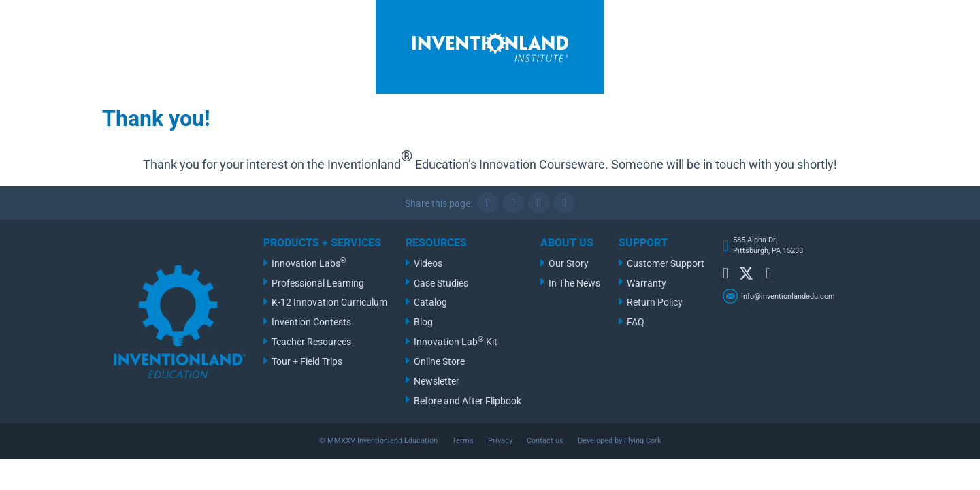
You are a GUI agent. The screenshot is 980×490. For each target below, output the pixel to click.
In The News (574, 283)
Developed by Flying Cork (620, 441)
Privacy (500, 441)
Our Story (569, 264)
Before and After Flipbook (468, 401)
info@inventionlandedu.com (788, 296)
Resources (436, 243)
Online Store (439, 362)
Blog (423, 322)
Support (643, 243)
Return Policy (655, 303)
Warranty (647, 283)
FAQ (636, 322)
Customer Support (666, 264)
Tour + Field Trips (307, 362)
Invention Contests (311, 322)
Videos (428, 264)
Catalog (430, 303)
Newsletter (437, 381)
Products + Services (322, 243)
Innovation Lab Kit (456, 341)
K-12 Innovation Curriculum (329, 303)
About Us (567, 243)
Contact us (545, 441)
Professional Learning (318, 283)
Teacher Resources (311, 342)
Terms (463, 441)
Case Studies (441, 283)
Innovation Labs (309, 262)
